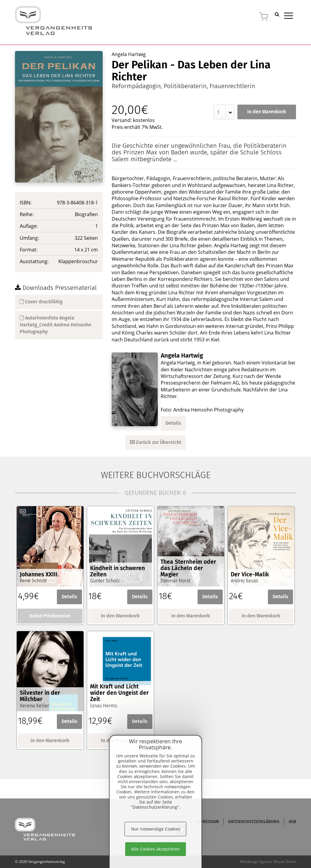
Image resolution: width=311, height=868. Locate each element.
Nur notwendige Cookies (156, 829)
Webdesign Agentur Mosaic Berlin (268, 862)
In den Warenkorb (267, 112)
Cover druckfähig (41, 302)
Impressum (207, 822)
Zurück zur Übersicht (155, 442)
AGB (292, 822)
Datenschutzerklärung (254, 822)
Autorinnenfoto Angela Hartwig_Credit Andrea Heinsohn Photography (56, 325)
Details (173, 423)
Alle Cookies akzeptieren (155, 849)
